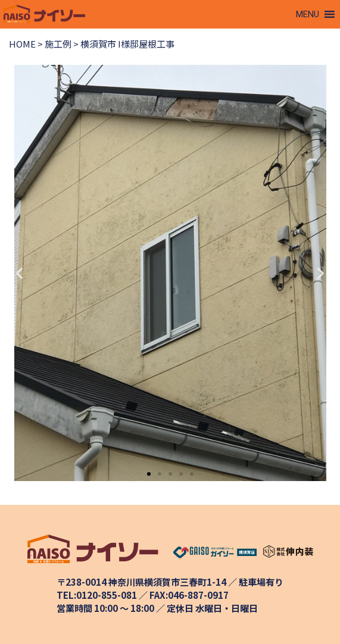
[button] (308, 14)
